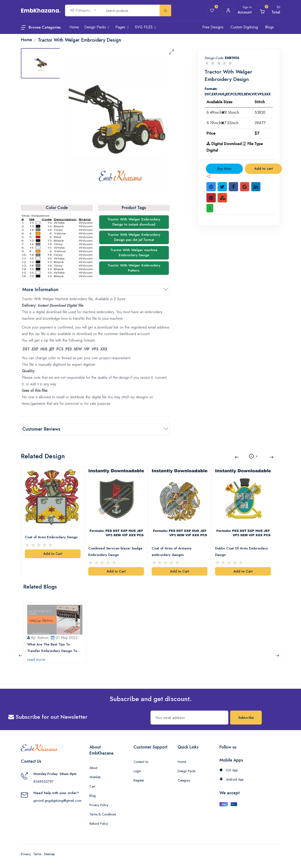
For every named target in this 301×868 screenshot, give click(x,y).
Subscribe (246, 718)
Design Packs (187, 771)
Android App (231, 779)
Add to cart (263, 169)
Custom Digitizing (244, 27)
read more (36, 659)
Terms (37, 854)
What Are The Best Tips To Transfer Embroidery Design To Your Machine (52, 648)
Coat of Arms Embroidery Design (51, 537)
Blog (93, 796)
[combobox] (83, 10)
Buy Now (224, 169)
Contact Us (141, 762)
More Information (40, 290)
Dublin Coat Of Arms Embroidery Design (241, 552)
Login (137, 771)
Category (184, 780)
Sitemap (49, 854)
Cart (92, 786)
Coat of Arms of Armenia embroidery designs (172, 552)
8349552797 (44, 782)
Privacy (26, 854)
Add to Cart (53, 554)
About (93, 768)
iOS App (229, 770)
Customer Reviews (41, 429)
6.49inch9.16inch (223, 112)
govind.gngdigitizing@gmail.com (57, 801)
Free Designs (213, 27)
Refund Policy (99, 824)
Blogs (269, 27)
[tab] (41, 63)
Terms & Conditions (103, 814)
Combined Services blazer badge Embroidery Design (115, 552)
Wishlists (95, 777)
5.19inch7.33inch (222, 123)
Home (182, 762)
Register (139, 780)
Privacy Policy (99, 805)
